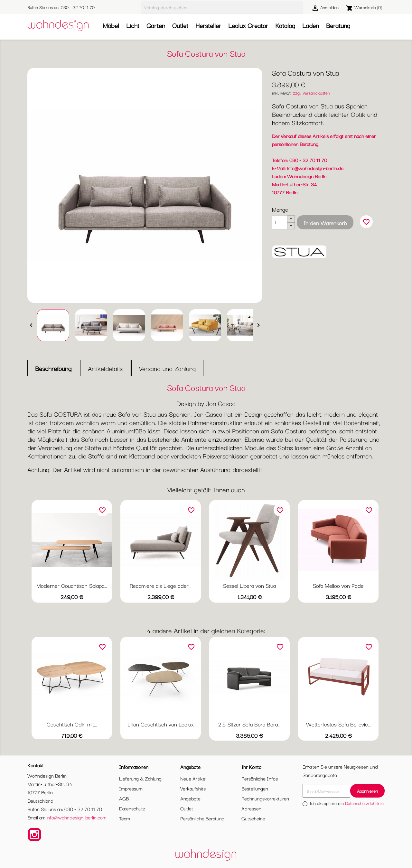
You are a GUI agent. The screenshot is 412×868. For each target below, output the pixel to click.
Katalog (285, 25)
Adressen (251, 808)
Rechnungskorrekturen (265, 798)
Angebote (190, 798)
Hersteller (208, 25)
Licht (133, 25)
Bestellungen (255, 788)
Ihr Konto (251, 767)
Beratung (338, 25)
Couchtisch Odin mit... (72, 724)
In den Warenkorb (325, 223)
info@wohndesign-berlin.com (76, 817)
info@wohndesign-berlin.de (315, 168)
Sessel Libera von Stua (249, 585)
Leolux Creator (248, 25)
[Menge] (280, 222)
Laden (311, 25)
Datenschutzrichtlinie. (365, 803)
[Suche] (222, 7)
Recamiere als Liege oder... (161, 585)
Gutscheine (253, 818)
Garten (156, 25)
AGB (124, 798)
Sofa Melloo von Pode (338, 585)
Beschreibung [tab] (53, 368)
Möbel (111, 25)
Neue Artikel (193, 778)
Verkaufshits (193, 788)
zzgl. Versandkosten (311, 93)
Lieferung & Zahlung (140, 778)
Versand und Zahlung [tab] (167, 368)
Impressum (131, 788)
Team (125, 818)
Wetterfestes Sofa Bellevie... (338, 724)
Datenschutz (132, 808)
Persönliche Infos (260, 778)
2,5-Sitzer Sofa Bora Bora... (249, 724)
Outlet (180, 25)
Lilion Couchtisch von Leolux (161, 724)
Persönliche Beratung (202, 818)
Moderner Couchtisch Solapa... (72, 585)
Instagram (34, 835)
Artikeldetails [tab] (105, 368)
